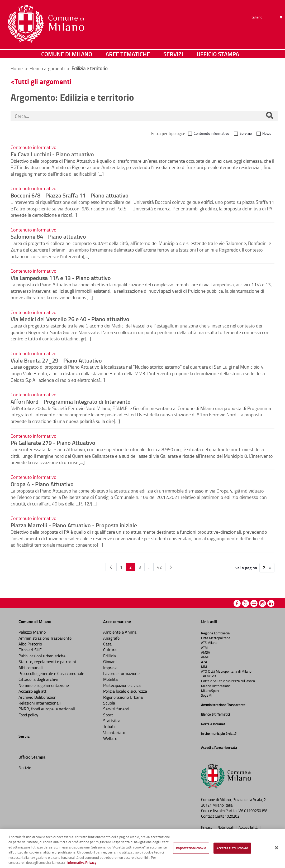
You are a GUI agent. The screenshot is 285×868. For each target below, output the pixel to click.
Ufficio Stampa (218, 54)
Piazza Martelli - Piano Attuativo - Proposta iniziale (74, 525)
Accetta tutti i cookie (232, 848)
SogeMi (207, 695)
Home (17, 68)
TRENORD (208, 676)
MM (204, 667)
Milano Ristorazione (216, 686)
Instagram (262, 603)
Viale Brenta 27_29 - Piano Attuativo (56, 360)
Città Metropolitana (216, 638)
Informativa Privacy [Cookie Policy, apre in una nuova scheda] (82, 862)
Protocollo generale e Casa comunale (51, 673)
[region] (142, 849)
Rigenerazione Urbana (123, 697)
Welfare (110, 738)
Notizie (25, 768)
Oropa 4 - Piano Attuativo (42, 484)
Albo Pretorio (30, 644)
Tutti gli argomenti (43, 81)
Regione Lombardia (215, 633)
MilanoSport (210, 691)
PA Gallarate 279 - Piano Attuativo (53, 442)
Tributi (109, 726)
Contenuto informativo (211, 133)
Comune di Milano (67, 54)
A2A (204, 662)
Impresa (110, 668)
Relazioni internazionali (40, 703)
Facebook (237, 603)
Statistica (112, 721)
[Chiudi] (277, 848)
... (149, 567)
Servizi (173, 54)
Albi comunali (31, 668)
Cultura (110, 650)
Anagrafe (111, 638)
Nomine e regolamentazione (44, 685)
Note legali (226, 827)
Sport (108, 715)
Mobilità (110, 679)
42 (159, 567)
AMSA (206, 652)
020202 (233, 816)
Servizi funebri (116, 709)
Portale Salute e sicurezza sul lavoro (228, 681)
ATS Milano (209, 643)
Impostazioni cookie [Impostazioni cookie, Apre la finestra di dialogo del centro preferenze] (191, 848)
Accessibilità (248, 827)
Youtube (254, 603)
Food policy (28, 715)
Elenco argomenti (48, 68)
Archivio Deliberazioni (38, 697)
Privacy (207, 827)
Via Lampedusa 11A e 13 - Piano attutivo (61, 278)
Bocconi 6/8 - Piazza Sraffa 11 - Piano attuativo (70, 195)
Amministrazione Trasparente (45, 638)
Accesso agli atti (33, 691)
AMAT (205, 657)
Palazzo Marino (32, 632)
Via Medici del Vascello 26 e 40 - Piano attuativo (70, 319)
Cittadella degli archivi (38, 679)
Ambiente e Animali (121, 632)
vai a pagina (246, 568)
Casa (107, 644)
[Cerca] (269, 116)
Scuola (109, 703)
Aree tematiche (128, 54)
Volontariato (114, 732)
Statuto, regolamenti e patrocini (47, 662)
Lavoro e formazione (121, 673)
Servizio (246, 133)
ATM (204, 648)
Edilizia (110, 656)
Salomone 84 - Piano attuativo (48, 236)
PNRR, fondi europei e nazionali (47, 709)
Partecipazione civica (122, 685)
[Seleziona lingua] (267, 24)
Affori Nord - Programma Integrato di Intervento (71, 401)
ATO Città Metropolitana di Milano (226, 671)
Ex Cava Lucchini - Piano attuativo (52, 154)
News (267, 133)
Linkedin (271, 603)
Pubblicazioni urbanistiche (42, 656)
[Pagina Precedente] (111, 567)
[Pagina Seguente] (171, 567)
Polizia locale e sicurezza (125, 691)
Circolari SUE (30, 650)
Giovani (110, 662)
